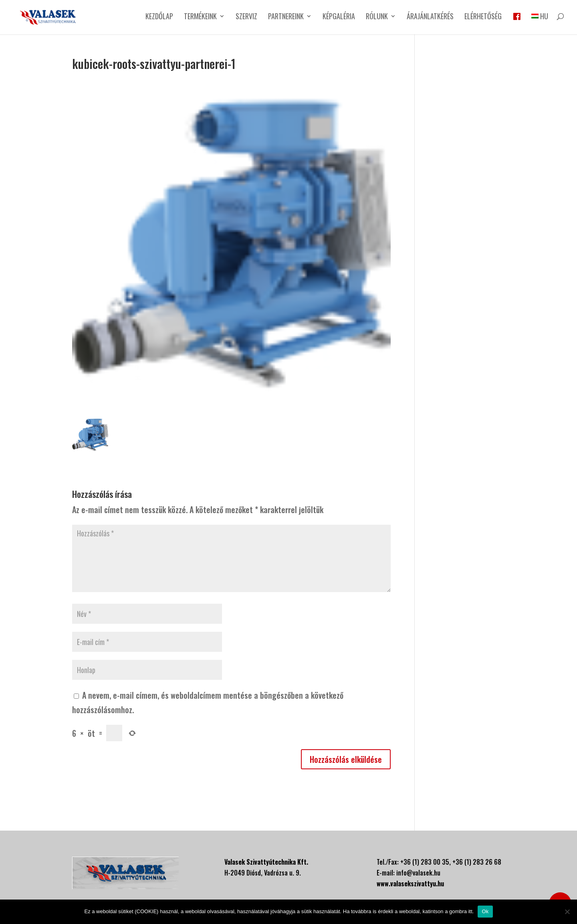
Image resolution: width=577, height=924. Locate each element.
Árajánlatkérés (430, 17)
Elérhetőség (483, 17)
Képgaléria (339, 17)
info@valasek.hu (418, 873)
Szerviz (246, 17)
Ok (485, 911)
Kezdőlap (159, 17)
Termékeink (200, 17)
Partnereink (286, 17)
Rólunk (377, 17)
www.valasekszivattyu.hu (410, 884)
